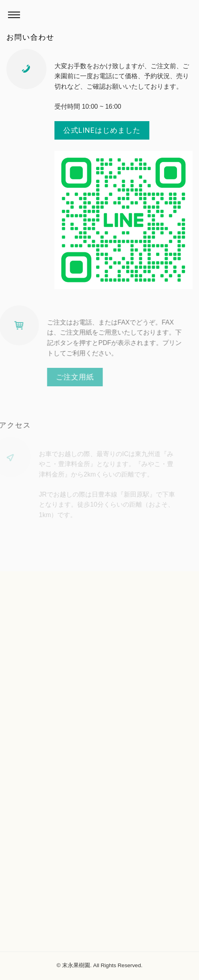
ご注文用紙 (68, 377)
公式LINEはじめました (102, 130)
